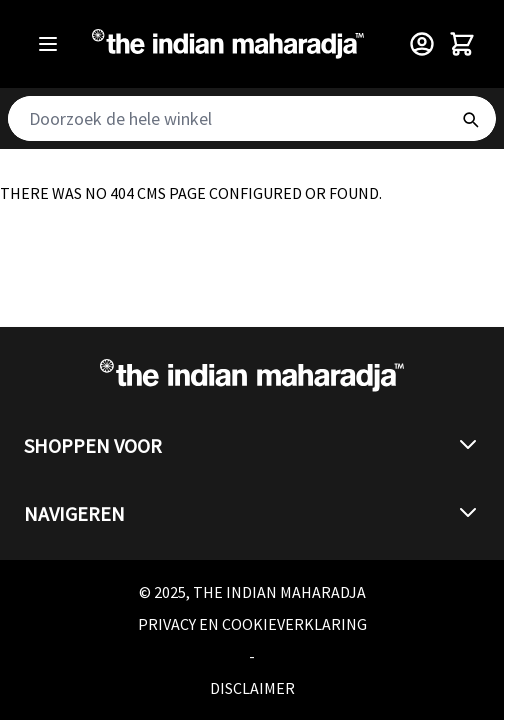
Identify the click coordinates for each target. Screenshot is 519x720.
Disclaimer (252, 688)
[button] (252, 446)
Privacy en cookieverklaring (252, 624)
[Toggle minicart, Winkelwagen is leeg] (462, 44)
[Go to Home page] (228, 44)
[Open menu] (48, 44)
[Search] (470, 118)
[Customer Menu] (422, 44)
